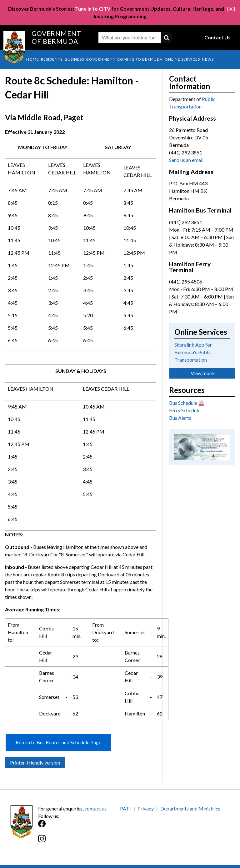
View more (202, 373)
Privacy (146, 808)
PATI (125, 808)
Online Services (182, 59)
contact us (95, 808)
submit (171, 38)
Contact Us (217, 37)
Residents (52, 59)
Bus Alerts (180, 418)
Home (33, 59)
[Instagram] (79, 842)
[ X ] (231, 9)
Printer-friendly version (35, 763)
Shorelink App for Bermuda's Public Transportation (193, 352)
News (208, 59)
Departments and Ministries (190, 808)
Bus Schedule (183, 403)
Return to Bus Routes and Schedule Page (58, 742)
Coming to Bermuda (140, 59)
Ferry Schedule (185, 410)
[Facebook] (79, 827)
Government (101, 59)
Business (74, 59)
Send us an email (186, 160)
